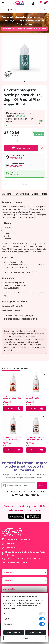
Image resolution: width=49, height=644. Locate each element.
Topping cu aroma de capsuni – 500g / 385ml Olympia (13, 397)
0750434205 (9, 548)
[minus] (5, 409)
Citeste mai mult (9, 609)
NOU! (15, 29)
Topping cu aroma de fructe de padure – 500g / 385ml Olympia (35, 438)
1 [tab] (25, 81)
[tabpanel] (24, 58)
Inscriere (42, 486)
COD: (6, 184)
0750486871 (9, 544)
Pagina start (6, 29)
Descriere (6, 194)
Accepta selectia (14, 632)
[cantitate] (8, 409)
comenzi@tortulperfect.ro (16, 539)
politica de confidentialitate (29, 494)
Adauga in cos (21, 148)
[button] (4, 3)
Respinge (25, 638)
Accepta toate (36, 632)
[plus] (12, 409)
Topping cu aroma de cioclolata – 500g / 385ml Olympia (12, 438)
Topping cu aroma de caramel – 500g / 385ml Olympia (35, 397)
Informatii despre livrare (27, 194)
